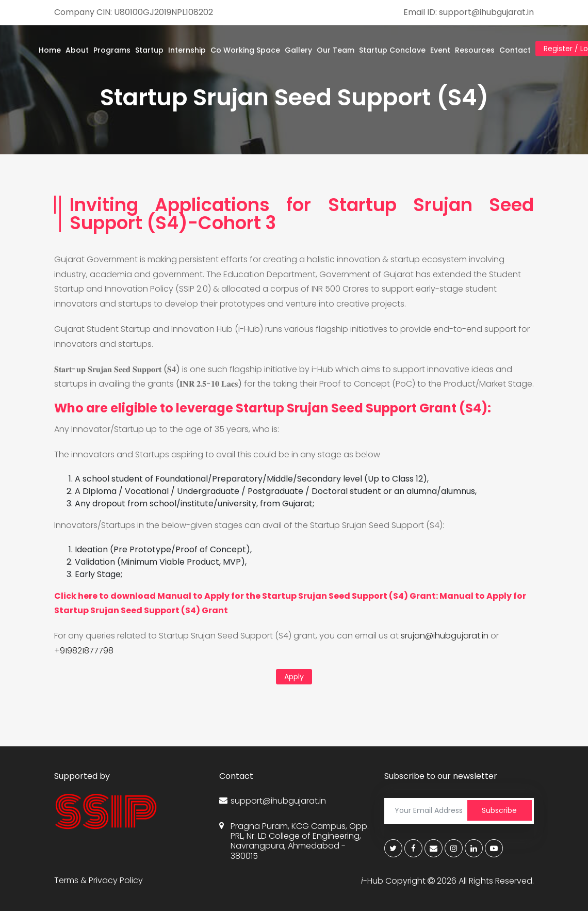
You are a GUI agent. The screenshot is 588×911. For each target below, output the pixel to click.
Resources (475, 50)
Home (50, 50)
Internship (187, 50)
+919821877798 (84, 651)
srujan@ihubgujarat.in (445, 636)
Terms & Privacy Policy (99, 880)
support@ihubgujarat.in (273, 801)
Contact (515, 50)
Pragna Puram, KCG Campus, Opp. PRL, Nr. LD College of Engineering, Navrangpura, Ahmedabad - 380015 (294, 841)
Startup (149, 50)
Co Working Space (245, 50)
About (77, 50)
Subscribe (499, 810)
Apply (294, 677)
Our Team (336, 50)
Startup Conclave (392, 50)
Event (440, 50)
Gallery (298, 50)
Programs (112, 50)
